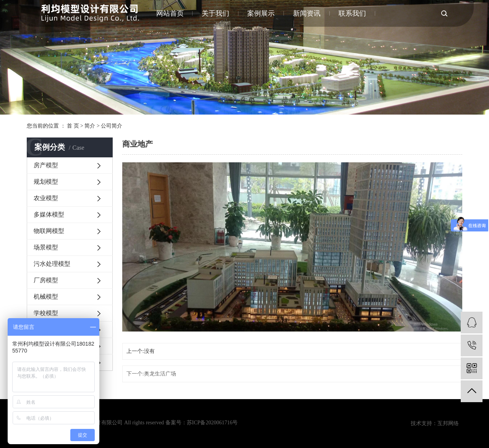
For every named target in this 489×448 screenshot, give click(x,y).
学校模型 (46, 313)
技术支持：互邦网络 (435, 423)
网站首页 (170, 13)
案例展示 (261, 13)
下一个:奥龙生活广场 (151, 374)
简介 (90, 126)
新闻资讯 (307, 13)
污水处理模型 (52, 264)
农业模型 (46, 198)
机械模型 (46, 297)
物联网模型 (49, 231)
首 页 (73, 126)
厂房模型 (46, 280)
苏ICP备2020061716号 (212, 423)
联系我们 (352, 13)
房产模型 (46, 165)
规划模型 (46, 182)
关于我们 (215, 13)
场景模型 (46, 247)
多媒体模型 (49, 214)
